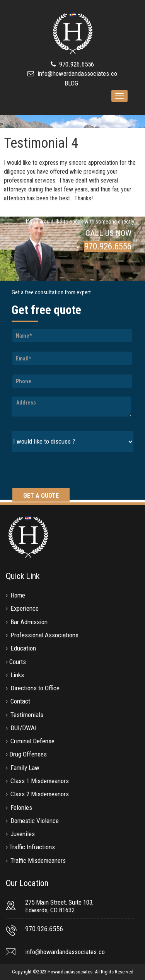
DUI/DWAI (24, 728)
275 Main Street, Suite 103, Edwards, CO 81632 (59, 906)
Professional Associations (44, 635)
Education (23, 648)
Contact (20, 701)
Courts (18, 662)
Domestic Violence (35, 821)
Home (18, 595)
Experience (25, 608)
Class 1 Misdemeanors (40, 781)
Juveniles (23, 834)
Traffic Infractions (32, 847)
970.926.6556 (76, 64)
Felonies (21, 808)
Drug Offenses (28, 754)
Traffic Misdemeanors (38, 860)
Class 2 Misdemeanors (40, 794)
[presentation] (70, 471)
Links (17, 675)
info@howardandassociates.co (77, 73)
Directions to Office (35, 688)
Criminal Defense (32, 741)
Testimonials (27, 715)
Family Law (25, 768)
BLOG (71, 83)
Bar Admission (29, 622)
